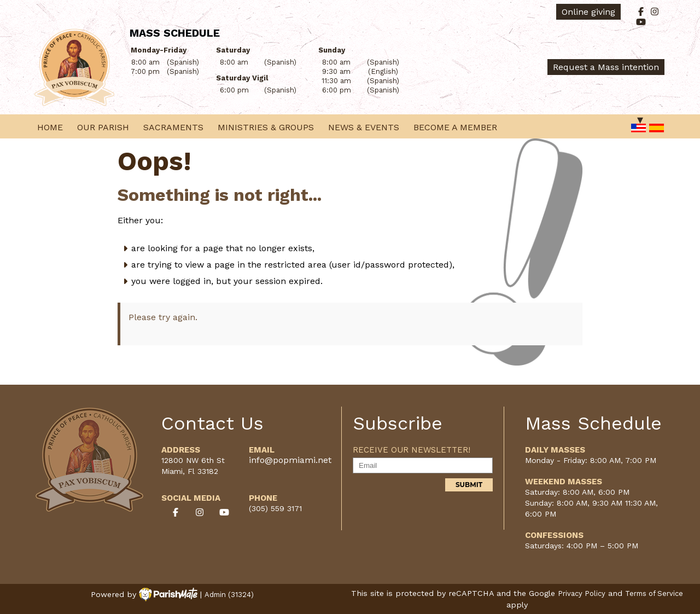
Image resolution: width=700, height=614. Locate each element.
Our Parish (103, 127)
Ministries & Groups (266, 127)
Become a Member (455, 127)
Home (50, 127)
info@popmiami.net (290, 460)
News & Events (364, 127)
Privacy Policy (582, 593)
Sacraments (173, 127)
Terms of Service (654, 593)
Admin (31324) (229, 595)
